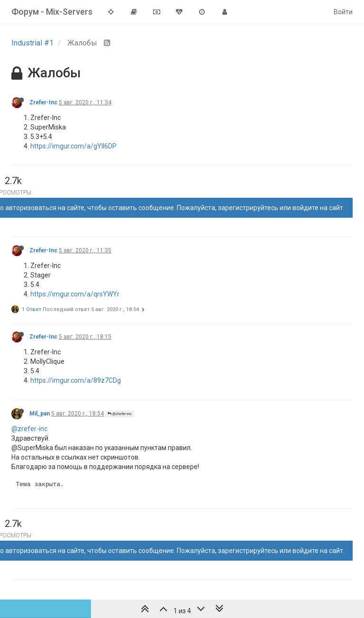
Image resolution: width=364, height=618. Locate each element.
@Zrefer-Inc (120, 414)
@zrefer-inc (29, 429)
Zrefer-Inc (43, 102)
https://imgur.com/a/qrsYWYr (75, 294)
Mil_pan (40, 414)
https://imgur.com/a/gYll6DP (73, 146)
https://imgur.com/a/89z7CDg (76, 380)
